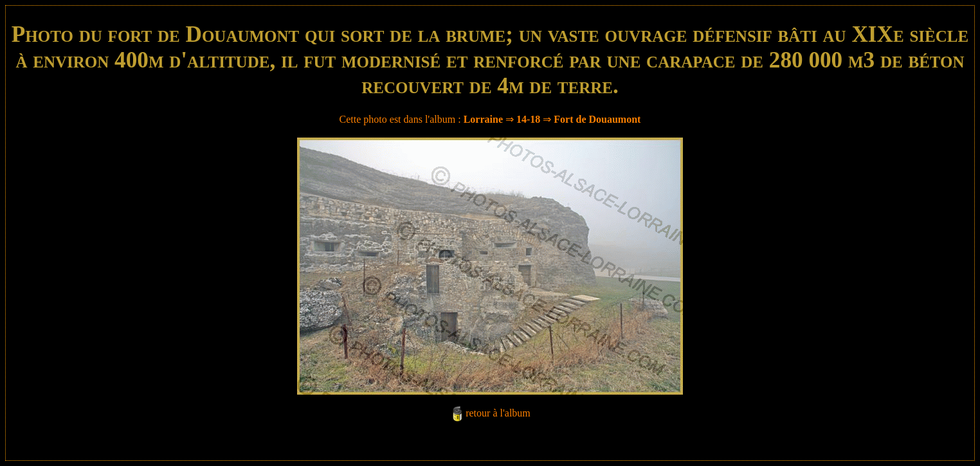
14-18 (528, 119)
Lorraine (483, 119)
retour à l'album (498, 413)
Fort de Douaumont (597, 119)
